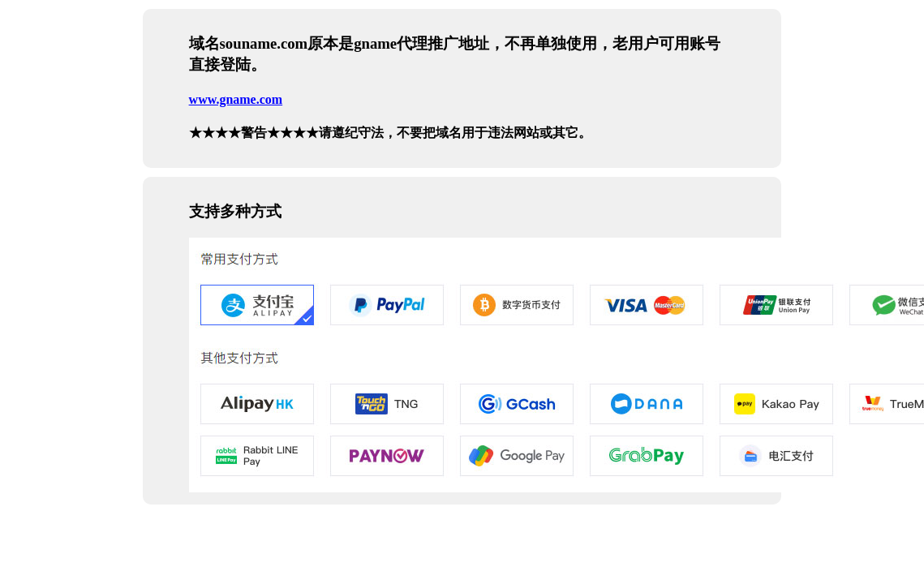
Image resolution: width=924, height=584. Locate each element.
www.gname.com (236, 99)
